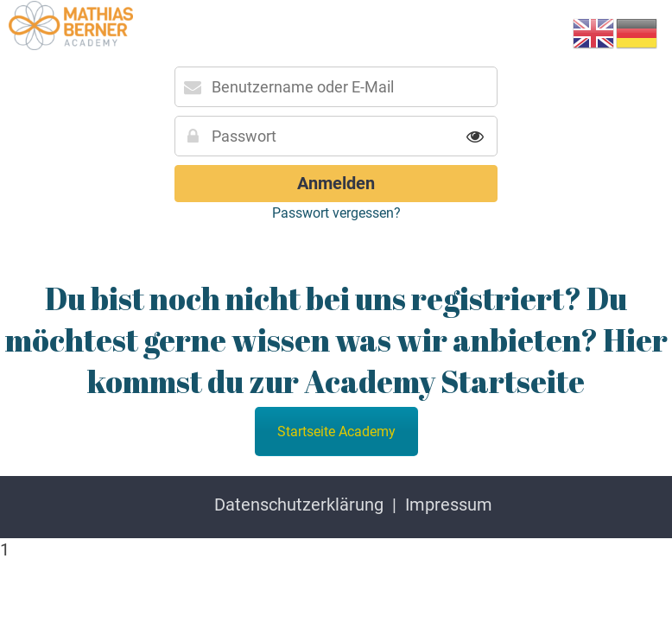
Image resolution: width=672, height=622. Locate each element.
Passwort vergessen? (336, 213)
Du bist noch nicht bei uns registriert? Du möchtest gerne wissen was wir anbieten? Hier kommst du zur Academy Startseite (336, 340)
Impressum (449, 505)
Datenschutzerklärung (299, 505)
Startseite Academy (336, 432)
